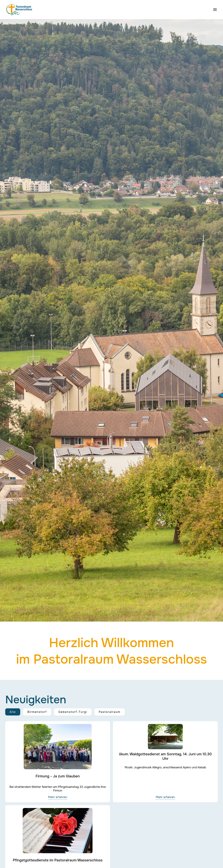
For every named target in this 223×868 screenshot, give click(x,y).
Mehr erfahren (58, 797)
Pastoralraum (109, 712)
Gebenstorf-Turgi (73, 712)
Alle (13, 712)
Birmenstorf (37, 712)
